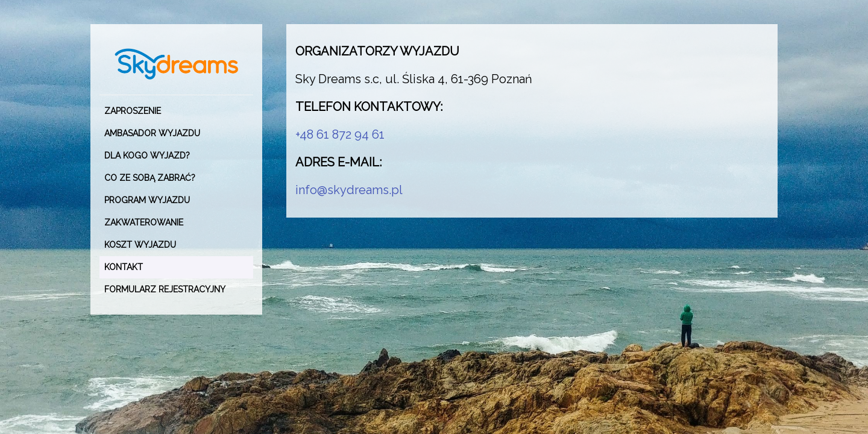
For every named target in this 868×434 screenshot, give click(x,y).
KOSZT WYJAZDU (140, 245)
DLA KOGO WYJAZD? (147, 156)
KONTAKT (124, 267)
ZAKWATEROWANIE (144, 222)
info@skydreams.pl (349, 190)
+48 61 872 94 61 (340, 134)
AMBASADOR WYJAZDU (152, 133)
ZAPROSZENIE (133, 111)
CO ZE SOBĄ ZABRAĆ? (150, 178)
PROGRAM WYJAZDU (147, 200)
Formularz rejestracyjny (165, 289)
